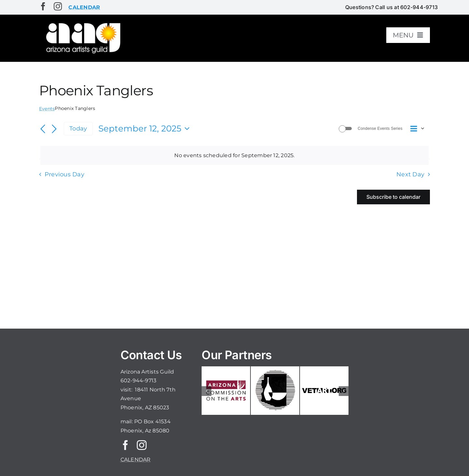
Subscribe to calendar (393, 197)
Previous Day (64, 174)
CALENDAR (136, 460)
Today (78, 128)
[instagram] (58, 6)
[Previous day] (43, 129)
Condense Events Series (380, 129)
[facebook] (43, 6)
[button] (206, 391)
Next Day (410, 174)
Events (47, 109)
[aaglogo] (82, 23)
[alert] (234, 156)
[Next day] (54, 129)
